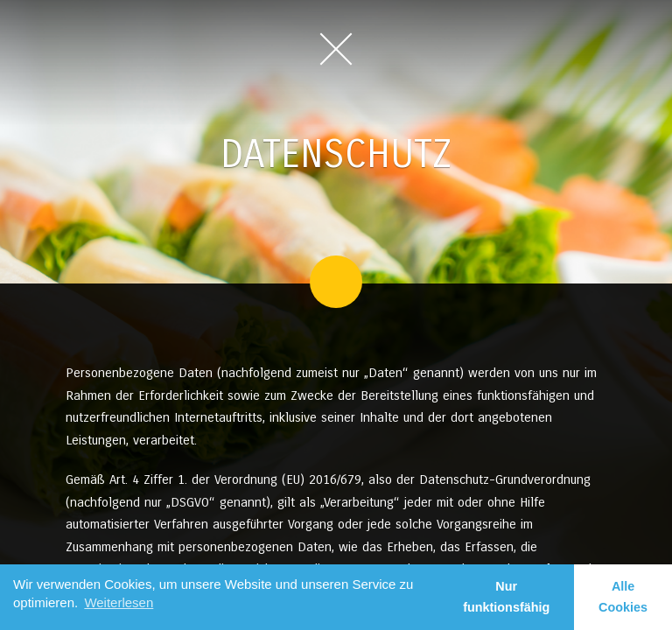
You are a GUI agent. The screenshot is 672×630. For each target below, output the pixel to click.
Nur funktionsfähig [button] (506, 597)
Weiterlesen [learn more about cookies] (119, 602)
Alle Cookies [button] (623, 597)
